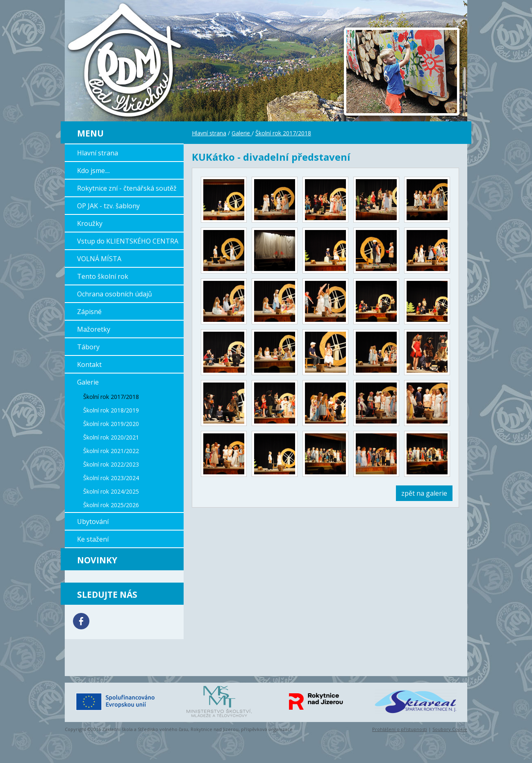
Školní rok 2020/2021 (111, 437)
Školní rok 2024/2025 (111, 491)
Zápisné (89, 312)
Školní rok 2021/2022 (111, 451)
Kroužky (90, 223)
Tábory (88, 347)
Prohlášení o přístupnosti (400, 729)
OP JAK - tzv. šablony (108, 206)
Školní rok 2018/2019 (111, 410)
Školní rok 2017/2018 (111, 397)
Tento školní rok (103, 276)
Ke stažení (93, 539)
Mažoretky (94, 329)
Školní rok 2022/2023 (111, 464)
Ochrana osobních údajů (115, 294)
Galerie (88, 382)
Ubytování (93, 522)
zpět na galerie (424, 493)
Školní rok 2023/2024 (111, 478)
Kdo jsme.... (93, 171)
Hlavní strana (98, 153)
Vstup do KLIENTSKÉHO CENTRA (128, 241)
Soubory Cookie (450, 729)
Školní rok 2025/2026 (111, 505)
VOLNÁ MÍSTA (99, 259)
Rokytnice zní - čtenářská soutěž (127, 188)
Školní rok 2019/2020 (111, 424)
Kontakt (89, 364)
